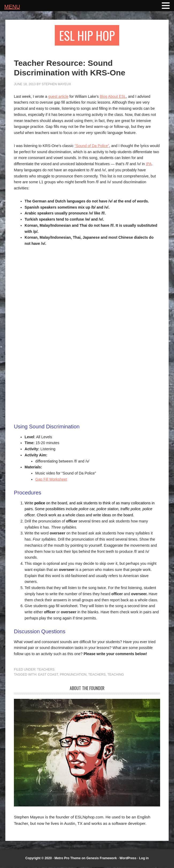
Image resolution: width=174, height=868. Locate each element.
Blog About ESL (113, 97)
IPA (149, 165)
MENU (12, 7)
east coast (48, 675)
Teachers (46, 670)
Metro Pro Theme (68, 859)
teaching (116, 675)
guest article (58, 97)
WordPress (128, 859)
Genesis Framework (102, 859)
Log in (144, 859)
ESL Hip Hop (87, 36)
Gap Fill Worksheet (51, 480)
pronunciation (73, 675)
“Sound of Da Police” (92, 147)
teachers (97, 675)
